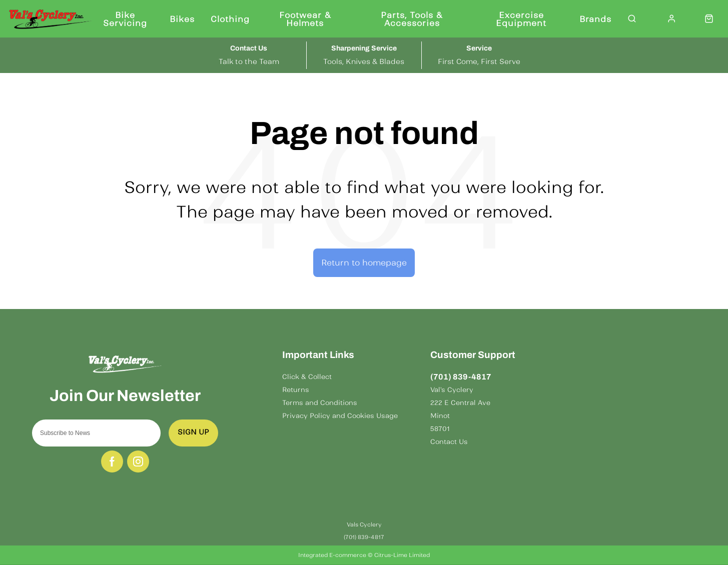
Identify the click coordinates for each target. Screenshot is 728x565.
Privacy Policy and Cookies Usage (340, 416)
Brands (595, 19)
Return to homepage (364, 262)
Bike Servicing (125, 19)
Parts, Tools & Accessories (412, 19)
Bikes (182, 19)
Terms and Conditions (320, 403)
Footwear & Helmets (305, 19)
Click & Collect (307, 377)
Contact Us (449, 442)
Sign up (193, 432)
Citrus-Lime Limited (402, 555)
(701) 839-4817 (461, 377)
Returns (296, 390)
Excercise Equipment (521, 19)
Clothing (230, 19)
